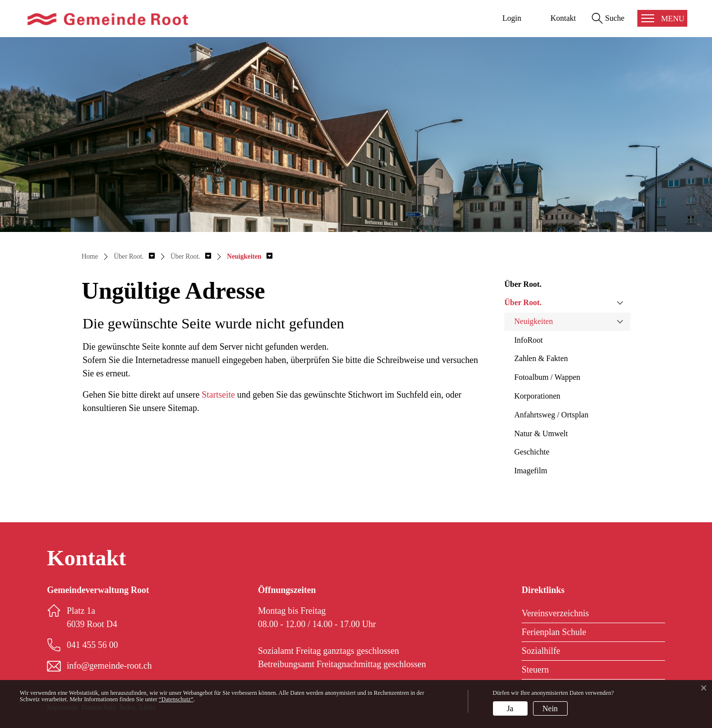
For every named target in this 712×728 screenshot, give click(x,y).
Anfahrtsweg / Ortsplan (551, 415)
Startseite (218, 395)
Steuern (535, 670)
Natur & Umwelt (541, 433)
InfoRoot (529, 340)
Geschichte (532, 452)
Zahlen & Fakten (541, 358)
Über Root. (523, 302)
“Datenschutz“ (176, 699)
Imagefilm (531, 471)
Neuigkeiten (534, 321)
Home (90, 256)
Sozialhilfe (541, 651)
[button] (134, 256)
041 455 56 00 (92, 645)
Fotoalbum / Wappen (547, 377)
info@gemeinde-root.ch (109, 666)
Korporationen (537, 396)
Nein (550, 708)
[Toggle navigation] (662, 18)
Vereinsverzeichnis (555, 613)
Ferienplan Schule (554, 632)
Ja (510, 708)
